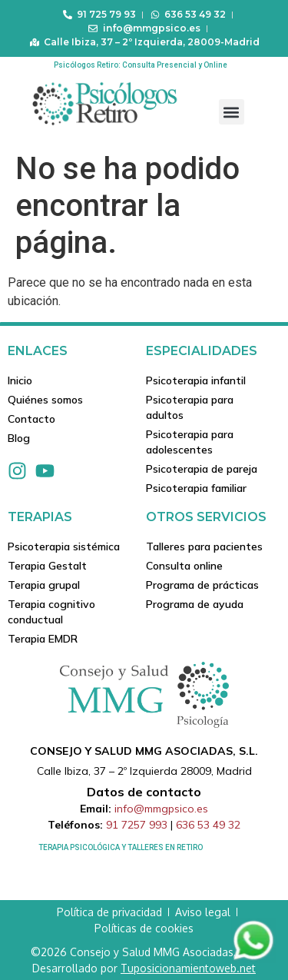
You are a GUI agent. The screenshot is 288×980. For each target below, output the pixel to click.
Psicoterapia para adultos (190, 407)
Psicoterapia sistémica (64, 546)
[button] (232, 112)
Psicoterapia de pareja (202, 469)
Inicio (20, 380)
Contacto (31, 419)
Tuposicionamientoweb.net (188, 968)
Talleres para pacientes (204, 546)
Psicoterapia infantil (196, 380)
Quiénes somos (45, 400)
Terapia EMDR (43, 639)
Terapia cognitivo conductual (51, 612)
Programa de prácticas (202, 585)
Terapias (40, 517)
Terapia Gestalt (47, 566)
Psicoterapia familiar (196, 488)
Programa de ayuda (195, 604)
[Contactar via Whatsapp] (253, 959)
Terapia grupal (44, 585)
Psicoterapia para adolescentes (190, 442)
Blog (19, 438)
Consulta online (184, 566)
